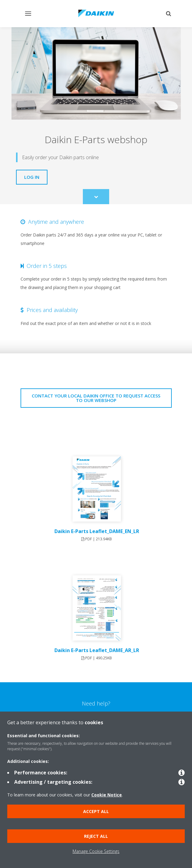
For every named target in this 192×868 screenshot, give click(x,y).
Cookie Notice (107, 795)
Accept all (96, 811)
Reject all (96, 836)
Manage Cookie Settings (96, 851)
